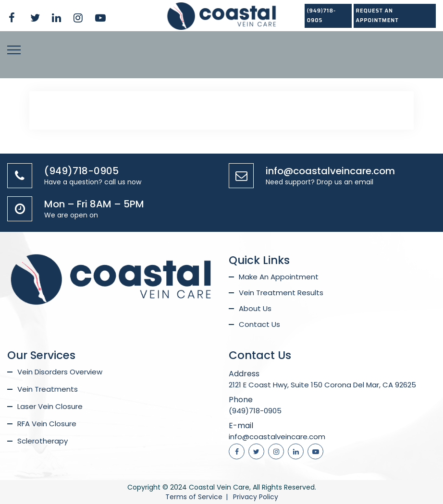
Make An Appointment (279, 277)
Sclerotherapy (43, 441)
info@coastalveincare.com (330, 171)
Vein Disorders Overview (60, 372)
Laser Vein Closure (50, 406)
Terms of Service (194, 497)
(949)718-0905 (321, 16)
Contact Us (259, 324)
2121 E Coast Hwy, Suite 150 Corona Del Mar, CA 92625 (322, 385)
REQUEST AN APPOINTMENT (377, 16)
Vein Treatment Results (281, 293)
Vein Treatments (48, 389)
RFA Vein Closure (47, 424)
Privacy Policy (256, 497)
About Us (255, 308)
